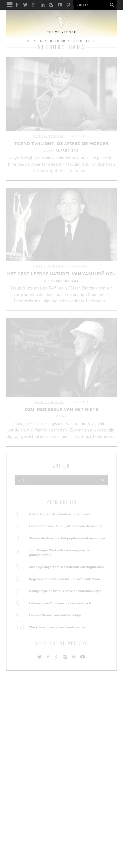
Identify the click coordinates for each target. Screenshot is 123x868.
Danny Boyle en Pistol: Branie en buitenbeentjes (65, 591)
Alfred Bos (67, 151)
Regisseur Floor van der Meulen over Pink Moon (65, 579)
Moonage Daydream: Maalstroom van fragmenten (67, 567)
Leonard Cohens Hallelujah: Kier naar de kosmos (66, 526)
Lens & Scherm (48, 136)
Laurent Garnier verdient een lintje (55, 615)
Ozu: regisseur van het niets (61, 409)
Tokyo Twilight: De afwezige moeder (61, 144)
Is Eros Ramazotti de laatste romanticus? (60, 514)
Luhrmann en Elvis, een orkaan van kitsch (60, 603)
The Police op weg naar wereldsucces (58, 627)
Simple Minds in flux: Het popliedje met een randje (67, 538)
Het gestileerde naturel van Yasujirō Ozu (61, 274)
